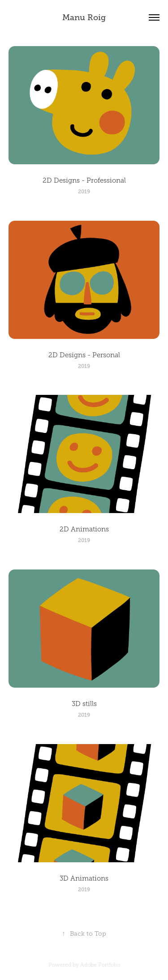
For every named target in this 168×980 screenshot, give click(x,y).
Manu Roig (84, 17)
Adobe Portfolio (100, 965)
